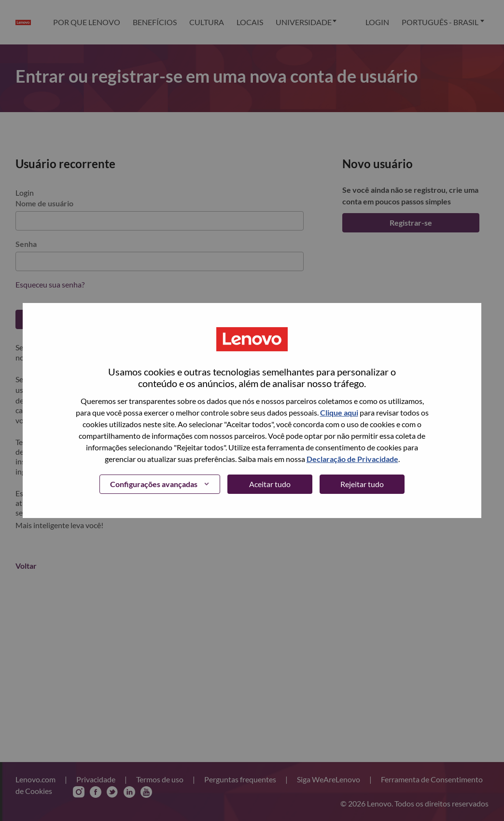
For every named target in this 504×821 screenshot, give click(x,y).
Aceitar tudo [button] (270, 484)
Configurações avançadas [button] (154, 484)
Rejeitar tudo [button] (362, 484)
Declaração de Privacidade (352, 459)
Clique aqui (339, 412)
